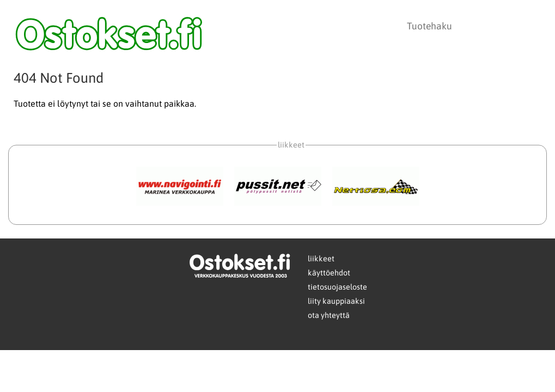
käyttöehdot (329, 273)
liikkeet (321, 259)
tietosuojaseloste (337, 287)
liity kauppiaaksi (336, 301)
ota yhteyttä (329, 315)
